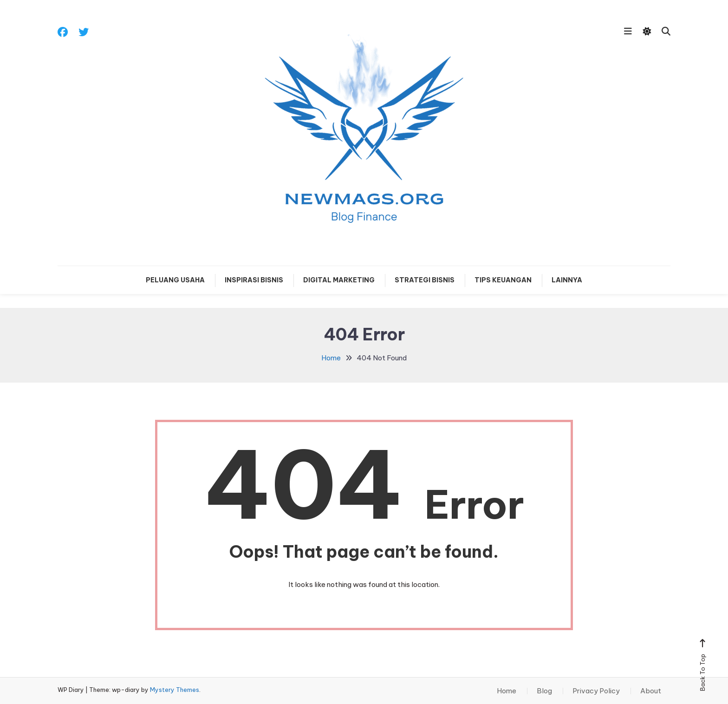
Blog (544, 691)
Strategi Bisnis (425, 280)
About (651, 691)
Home (507, 691)
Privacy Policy (596, 691)
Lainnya (567, 280)
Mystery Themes (175, 690)
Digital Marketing (339, 280)
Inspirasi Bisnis (254, 280)
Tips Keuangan (503, 280)
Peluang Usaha (175, 280)
